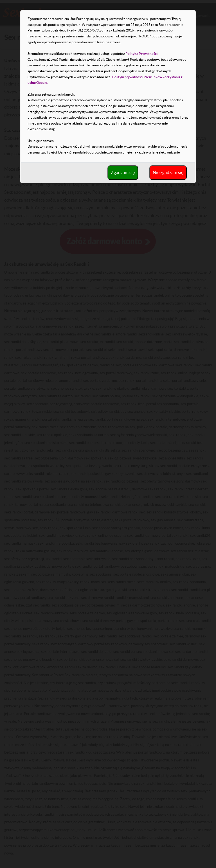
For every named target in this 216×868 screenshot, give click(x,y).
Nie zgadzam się (168, 172)
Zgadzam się (123, 172)
